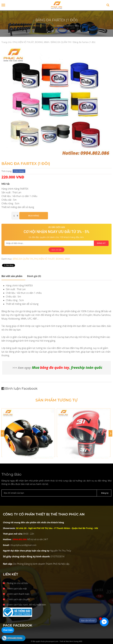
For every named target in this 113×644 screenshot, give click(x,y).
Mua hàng (34, 216)
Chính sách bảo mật (17, 589)
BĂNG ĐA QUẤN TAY (61, 42)
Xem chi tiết (56, 250)
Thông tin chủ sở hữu (18, 583)
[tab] (13, 276)
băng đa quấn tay (55, 367)
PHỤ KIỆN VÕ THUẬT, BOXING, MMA (31, 42)
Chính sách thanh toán (18, 594)
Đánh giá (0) (34, 276)
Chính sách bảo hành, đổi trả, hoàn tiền (26, 605)
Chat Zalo (8, 630)
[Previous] (3, 433)
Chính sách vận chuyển (18, 599)
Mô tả (12, 276)
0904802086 (15, 638)
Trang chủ (6, 42)
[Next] (110, 433)
